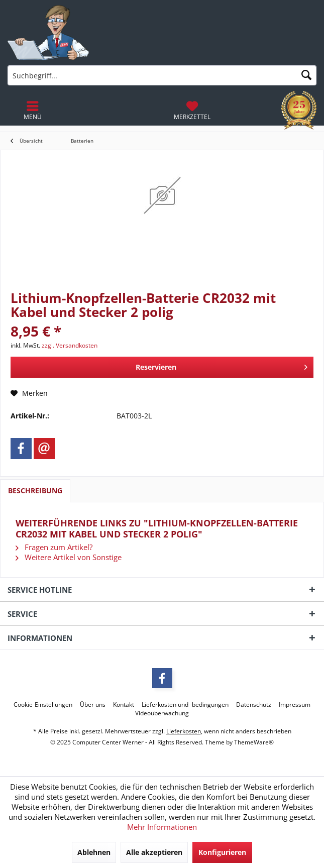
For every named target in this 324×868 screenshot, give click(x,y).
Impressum (295, 705)
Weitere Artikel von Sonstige (69, 557)
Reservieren (222, 365)
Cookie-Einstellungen (43, 705)
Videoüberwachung (162, 713)
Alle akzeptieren (154, 852)
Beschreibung (35, 491)
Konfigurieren (222, 852)
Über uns (93, 705)
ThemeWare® (254, 742)
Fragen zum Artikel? (54, 547)
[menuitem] (192, 111)
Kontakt (124, 705)
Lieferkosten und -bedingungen (185, 705)
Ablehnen (94, 852)
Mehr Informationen (162, 827)
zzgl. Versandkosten (70, 345)
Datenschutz (254, 705)
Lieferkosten (184, 731)
